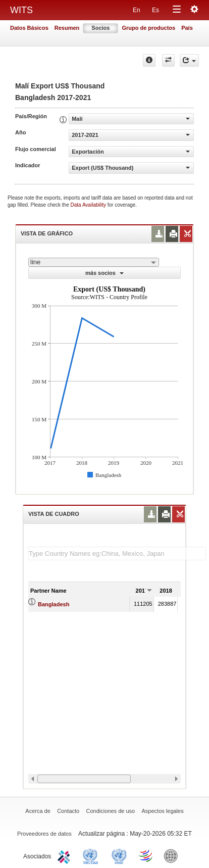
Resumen (67, 28)
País (187, 28)
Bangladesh (54, 604)
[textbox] (117, 553)
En (137, 10)
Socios (100, 28)
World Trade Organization (146, 855)
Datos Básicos (29, 28)
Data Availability (89, 205)
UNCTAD (92, 855)
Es (155, 10)
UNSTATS (119, 855)
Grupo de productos (148, 28)
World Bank (173, 855)
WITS (21, 10)
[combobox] (94, 262)
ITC (66, 855)
